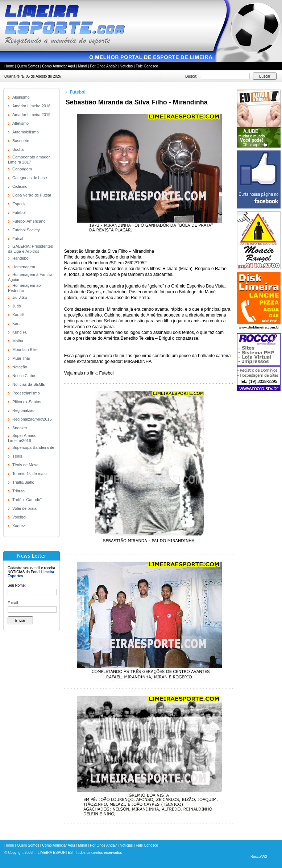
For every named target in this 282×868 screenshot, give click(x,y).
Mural (82, 66)
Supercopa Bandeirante (33, 447)
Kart (16, 323)
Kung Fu (20, 332)
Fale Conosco (147, 66)
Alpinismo (21, 97)
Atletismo (20, 123)
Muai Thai (21, 358)
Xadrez (19, 526)
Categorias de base (30, 178)
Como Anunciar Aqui (59, 66)
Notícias (126, 66)
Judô (17, 306)
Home (9, 66)
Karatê (18, 315)
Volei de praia (24, 508)
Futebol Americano (29, 221)
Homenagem (24, 267)
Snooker (20, 428)
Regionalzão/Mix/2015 (32, 419)
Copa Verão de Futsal (32, 195)
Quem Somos (28, 66)
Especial (20, 204)
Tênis (17, 456)
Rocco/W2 (259, 857)
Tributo (18, 491)
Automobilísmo (26, 132)
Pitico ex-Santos (27, 402)
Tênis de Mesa (25, 465)
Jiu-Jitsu (20, 297)
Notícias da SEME (28, 384)
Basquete (21, 141)
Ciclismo (20, 186)
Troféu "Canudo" (27, 500)
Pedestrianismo (26, 393)
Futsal (18, 239)
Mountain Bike (25, 350)
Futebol (19, 212)
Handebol (21, 258)
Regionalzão (23, 410)
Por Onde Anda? (103, 66)
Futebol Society (26, 230)
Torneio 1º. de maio (30, 474)
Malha (18, 341)
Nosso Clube (24, 376)
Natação (20, 367)
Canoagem (22, 169)
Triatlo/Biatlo (23, 482)
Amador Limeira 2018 (31, 106)
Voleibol (19, 517)
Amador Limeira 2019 (31, 115)
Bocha (18, 149)
